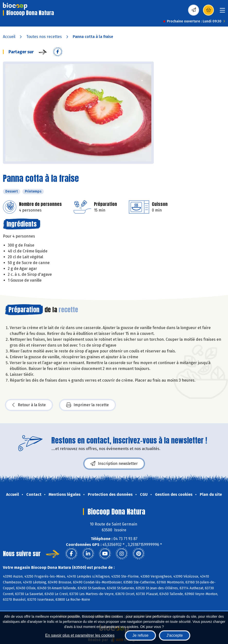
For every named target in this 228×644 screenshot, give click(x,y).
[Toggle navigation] (222, 12)
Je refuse (140, 635)
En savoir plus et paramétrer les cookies (80, 635)
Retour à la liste (29, 405)
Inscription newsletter (114, 464)
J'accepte (175, 635)
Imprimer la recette (87, 405)
